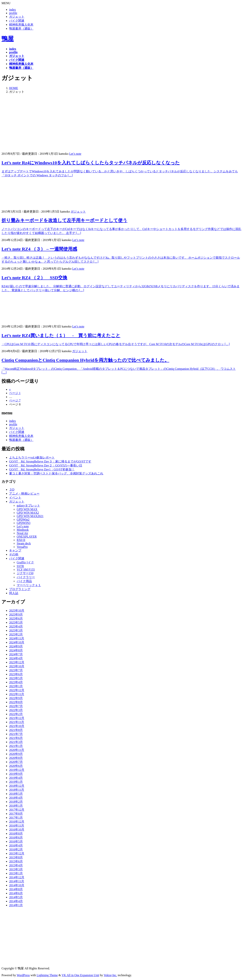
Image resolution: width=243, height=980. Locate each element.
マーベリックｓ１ (29, 585)
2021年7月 (16, 734)
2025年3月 (16, 630)
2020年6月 (16, 766)
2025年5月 (16, 622)
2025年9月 (16, 614)
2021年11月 (17, 722)
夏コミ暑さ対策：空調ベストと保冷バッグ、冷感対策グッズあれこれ (56, 473)
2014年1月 (16, 905)
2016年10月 (17, 830)
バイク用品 (24, 581)
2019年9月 (16, 774)
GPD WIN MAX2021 (30, 516)
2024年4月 (16, 658)
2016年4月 (16, 845)
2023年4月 (16, 682)
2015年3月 (16, 869)
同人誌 (14, 593)
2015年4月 (16, 865)
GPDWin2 (23, 519)
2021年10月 (17, 726)
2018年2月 (16, 802)
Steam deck (24, 543)
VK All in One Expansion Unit (80, 975)
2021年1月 (16, 746)
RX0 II (21, 540)
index (13, 10)
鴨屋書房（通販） (21, 29)
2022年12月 (17, 690)
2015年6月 (16, 861)
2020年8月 (16, 758)
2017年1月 (16, 818)
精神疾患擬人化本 (21, 25)
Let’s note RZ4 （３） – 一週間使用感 (39, 249)
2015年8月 (16, 857)
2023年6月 (16, 674)
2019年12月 (17, 770)
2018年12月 (17, 786)
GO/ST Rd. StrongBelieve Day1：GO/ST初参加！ (42, 469)
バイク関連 (17, 21)
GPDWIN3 (24, 523)
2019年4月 (16, 778)
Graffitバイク (25, 562)
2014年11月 (17, 881)
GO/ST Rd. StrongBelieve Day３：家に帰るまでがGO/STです (50, 461)
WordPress (23, 975)
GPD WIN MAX (27, 509)
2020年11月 (17, 750)
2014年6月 (16, 893)
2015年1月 (16, 873)
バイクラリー (26, 577)
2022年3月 (16, 710)
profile (13, 13)
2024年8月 (16, 650)
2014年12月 (17, 877)
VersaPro (22, 547)
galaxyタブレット (28, 505)
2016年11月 (17, 826)
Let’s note (75, 154)
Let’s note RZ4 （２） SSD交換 (34, 278)
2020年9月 (16, 754)
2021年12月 (17, 718)
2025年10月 (17, 611)
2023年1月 (16, 686)
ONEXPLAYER (27, 537)
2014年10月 (17, 885)
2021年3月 (16, 742)
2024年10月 (17, 642)
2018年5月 (16, 794)
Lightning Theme (47, 975)
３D (12, 490)
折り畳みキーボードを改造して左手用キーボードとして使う (64, 220)
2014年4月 (16, 901)
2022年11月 (17, 694)
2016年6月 (16, 837)
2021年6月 (16, 738)
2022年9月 (16, 698)
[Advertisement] (121, 123)
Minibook (23, 530)
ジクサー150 (25, 573)
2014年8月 (16, 889)
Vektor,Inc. (110, 975)
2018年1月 (16, 806)
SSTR (20, 566)
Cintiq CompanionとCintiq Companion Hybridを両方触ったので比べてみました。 (85, 360)
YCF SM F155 (26, 570)
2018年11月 (17, 790)
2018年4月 (16, 798)
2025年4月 (16, 626)
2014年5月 (16, 897)
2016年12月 (17, 822)
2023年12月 (17, 662)
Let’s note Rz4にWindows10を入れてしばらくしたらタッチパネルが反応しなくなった (91, 163)
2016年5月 (16, 841)
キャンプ (15, 550)
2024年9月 (16, 646)
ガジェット (17, 17)
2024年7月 (16, 654)
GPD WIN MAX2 (28, 513)
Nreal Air (22, 533)
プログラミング (20, 589)
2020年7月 (16, 762)
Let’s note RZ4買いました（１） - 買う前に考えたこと (61, 335)
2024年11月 (17, 638)
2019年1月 (16, 782)
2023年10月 (17, 666)
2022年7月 (16, 706)
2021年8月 (16, 730)
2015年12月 (17, 853)
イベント (15, 497)
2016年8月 (16, 834)
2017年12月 (17, 810)
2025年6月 (16, 618)
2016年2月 (16, 849)
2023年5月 (16, 678)
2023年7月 (16, 670)
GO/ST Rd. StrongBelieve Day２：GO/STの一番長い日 (46, 465)
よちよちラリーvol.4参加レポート (32, 457)
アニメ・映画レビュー (24, 494)
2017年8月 (16, 814)
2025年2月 (16, 634)
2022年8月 (16, 702)
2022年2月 (16, 714)
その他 (14, 554)
